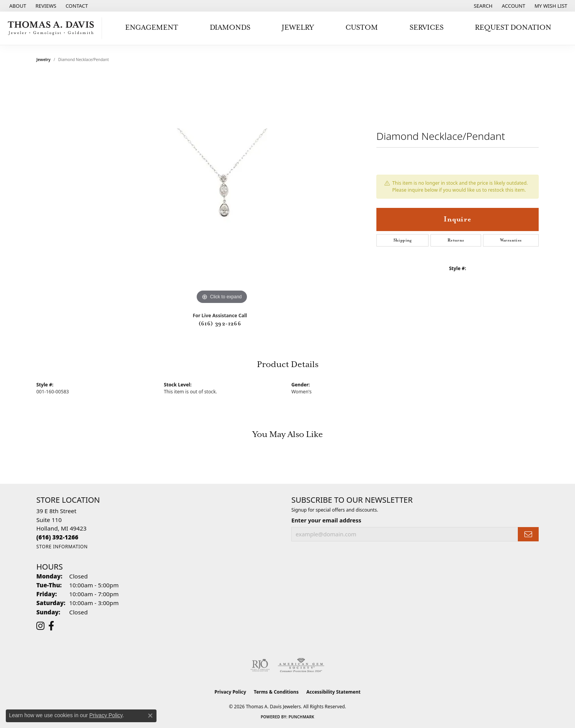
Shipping (403, 240)
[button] (482, 6)
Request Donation (513, 28)
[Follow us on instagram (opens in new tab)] (40, 626)
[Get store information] (62, 547)
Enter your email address (326, 520)
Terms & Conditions (276, 692)
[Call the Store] (57, 537)
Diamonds (230, 28)
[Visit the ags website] (301, 665)
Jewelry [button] (298, 28)
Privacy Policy (230, 692)
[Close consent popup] (150, 716)
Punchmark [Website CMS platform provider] (302, 717)
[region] (222, 190)
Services (427, 28)
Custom (362, 28)
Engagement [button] (152, 28)
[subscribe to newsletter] (528, 534)
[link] (17, 6)
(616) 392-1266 (220, 324)
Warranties (511, 240)
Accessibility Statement (333, 692)
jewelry (43, 60)
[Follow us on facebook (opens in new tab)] (51, 626)
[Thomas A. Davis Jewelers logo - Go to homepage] (53, 28)
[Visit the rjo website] (260, 665)
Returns (456, 240)
